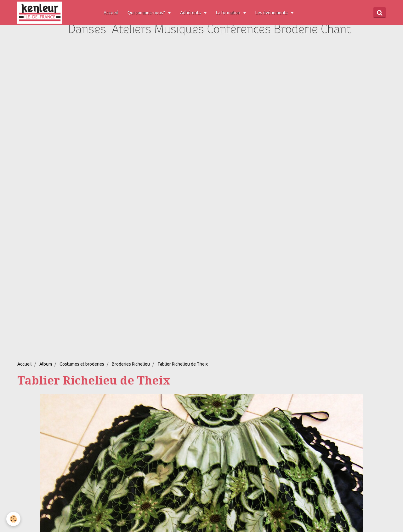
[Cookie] (13, 519)
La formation (229, 13)
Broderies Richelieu (131, 364)
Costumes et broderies (82, 364)
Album (46, 364)
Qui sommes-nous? (147, 13)
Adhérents (191, 13)
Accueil (111, 13)
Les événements (272, 13)
